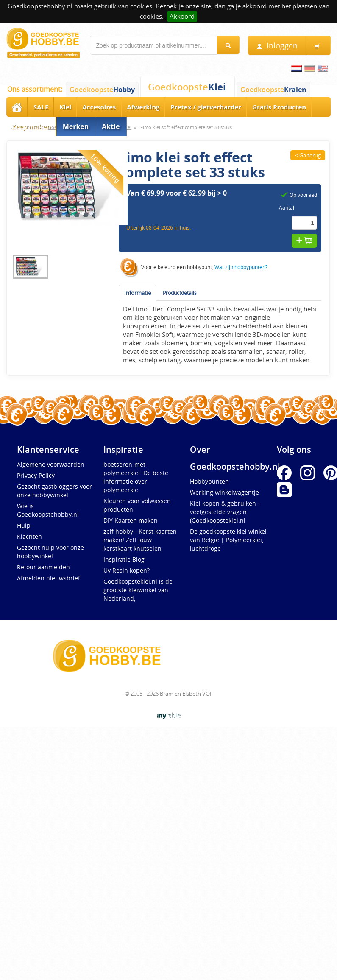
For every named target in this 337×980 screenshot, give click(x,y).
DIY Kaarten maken (131, 520)
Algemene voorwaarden (51, 464)
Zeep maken (31, 126)
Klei (66, 107)
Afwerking (143, 107)
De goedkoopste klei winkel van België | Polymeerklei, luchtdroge (228, 540)
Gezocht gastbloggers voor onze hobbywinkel (54, 491)
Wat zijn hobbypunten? (241, 267)
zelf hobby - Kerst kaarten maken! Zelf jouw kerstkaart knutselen (140, 540)
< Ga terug (308, 155)
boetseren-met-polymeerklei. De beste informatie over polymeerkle (136, 477)
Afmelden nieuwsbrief (49, 578)
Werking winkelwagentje (224, 492)
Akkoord (182, 16)
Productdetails (180, 293)
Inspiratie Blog (124, 559)
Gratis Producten (279, 107)
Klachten (29, 536)
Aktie (111, 126)
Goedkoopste (102, 90)
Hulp (24, 525)
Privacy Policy (36, 475)
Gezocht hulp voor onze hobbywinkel (50, 552)
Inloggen (277, 46)
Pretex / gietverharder (206, 107)
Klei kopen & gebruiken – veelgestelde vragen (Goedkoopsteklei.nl (225, 512)
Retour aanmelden (43, 567)
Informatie (138, 293)
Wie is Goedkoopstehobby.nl (48, 510)
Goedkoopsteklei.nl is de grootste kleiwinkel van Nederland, (138, 590)
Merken (76, 126)
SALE (41, 107)
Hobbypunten (209, 481)
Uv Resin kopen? (127, 570)
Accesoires (99, 107)
